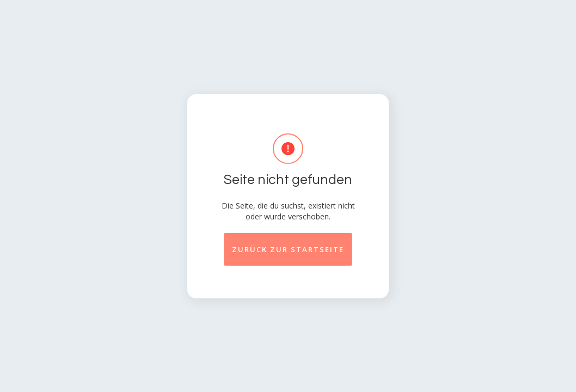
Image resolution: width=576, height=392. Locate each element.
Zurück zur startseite (288, 249)
